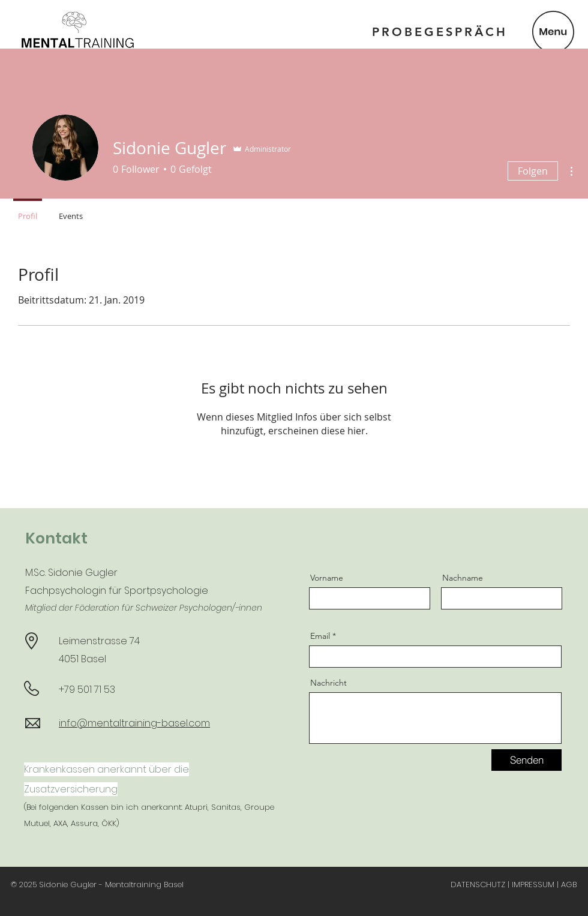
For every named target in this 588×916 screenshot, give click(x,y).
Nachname (463, 578)
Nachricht (328, 683)
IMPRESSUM (533, 885)
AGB (569, 885)
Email (320, 636)
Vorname (327, 578)
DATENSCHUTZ (478, 885)
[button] (553, 32)
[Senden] (526, 760)
